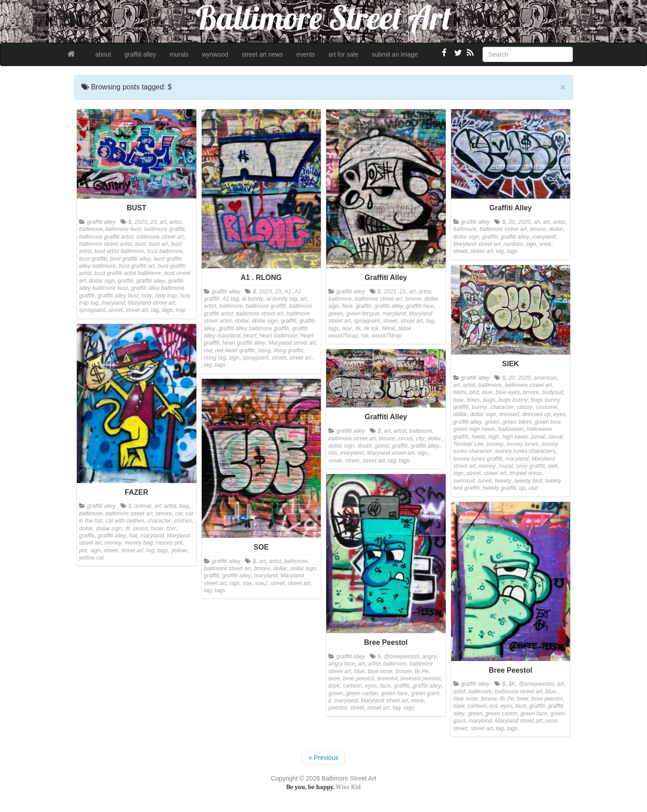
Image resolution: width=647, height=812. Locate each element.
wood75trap (387, 336)
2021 (390, 292)
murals (179, 54)
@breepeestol (401, 657)
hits (333, 453)
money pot (169, 543)
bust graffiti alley (131, 259)
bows (473, 400)
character (502, 407)
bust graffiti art (137, 266)
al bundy (253, 299)
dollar (242, 321)
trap (181, 310)
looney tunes (522, 444)
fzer (171, 528)
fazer (157, 528)
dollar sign (102, 281)
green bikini (517, 422)
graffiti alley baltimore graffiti (254, 328)
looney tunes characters (525, 451)
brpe (334, 686)
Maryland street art (152, 303)
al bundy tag (282, 299)
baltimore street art (160, 237)
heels (479, 437)
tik (358, 328)
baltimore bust (123, 229)
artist (175, 222)
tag (155, 310)
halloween (511, 429)
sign (234, 358)
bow (459, 400)
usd (533, 488)
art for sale (343, 54)
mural (506, 466)
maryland (113, 303)
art (163, 222)
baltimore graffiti (164, 229)
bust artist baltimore (119, 251)
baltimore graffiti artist (106, 237)
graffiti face (420, 306)
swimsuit (464, 481)
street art (137, 310)
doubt (364, 446)
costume (547, 407)
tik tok (371, 328)
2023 (141, 222)
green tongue (363, 314)
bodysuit (553, 392)
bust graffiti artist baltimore (128, 273)
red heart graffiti (235, 351)
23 (153, 222)
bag (184, 506)
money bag (139, 543)
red (208, 351)
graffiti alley (140, 54)
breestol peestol (420, 679)
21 (403, 292)
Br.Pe (422, 671)
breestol (388, 679)
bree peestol (358, 679)
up (523, 488)
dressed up (536, 414)
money (487, 466)
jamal (538, 437)
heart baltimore (278, 336)
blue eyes (508, 392)
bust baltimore (165, 251)
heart (250, 336)
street (115, 310)
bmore (413, 299)
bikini (460, 392)
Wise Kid (348, 787)
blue (487, 392)
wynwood (215, 54)
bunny (479, 407)
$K (512, 684)
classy (525, 407)
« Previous (323, 758)
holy (147, 296)
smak (335, 461)
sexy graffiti (531, 466)
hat (133, 536)
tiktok (388, 328)
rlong (264, 351)
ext (494, 706)
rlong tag (215, 358)
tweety (503, 481)
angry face (342, 664)
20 (512, 222)
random (513, 244)
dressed (509, 414)
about (103, 54)
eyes (560, 414)
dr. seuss (136, 528)
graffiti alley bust (118, 296)
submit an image (395, 54)
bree (334, 679)
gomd (382, 446)
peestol (338, 708)
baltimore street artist (106, 244)
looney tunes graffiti (478, 459)
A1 (288, 292)
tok (365, 336)
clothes (183, 521)
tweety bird (528, 481)
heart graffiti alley (244, 343)
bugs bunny (513, 400)
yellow (179, 550)
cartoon (352, 686)
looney (495, 444)
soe (247, 583)
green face (394, 693)
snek (545, 244)
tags (168, 310)
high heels (515, 437)
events (306, 54)
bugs (489, 400)
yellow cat (91, 558)
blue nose (380, 671)
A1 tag (230, 299)
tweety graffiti (499, 488)
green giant (425, 693)
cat (179, 514)
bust (141, 244)
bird (474, 392)
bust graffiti (93, 259)
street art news (262, 54)
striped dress (526, 473)
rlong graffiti (288, 351)
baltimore (91, 229)
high (494, 437)
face (347, 306)
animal (143, 506)
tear (347, 328)
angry (430, 657)
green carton (362, 693)
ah (537, 222)
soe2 (261, 583)
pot (83, 550)
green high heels (474, 429)
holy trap (166, 296)
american (545, 378)
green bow (548, 422)
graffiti (125, 281)
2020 (524, 222)
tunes (485, 481)
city (420, 439)
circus (405, 439)
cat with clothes (125, 521)
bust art (158, 244)
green (336, 314)
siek (553, 466)
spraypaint (92, 310)
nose (417, 701)
